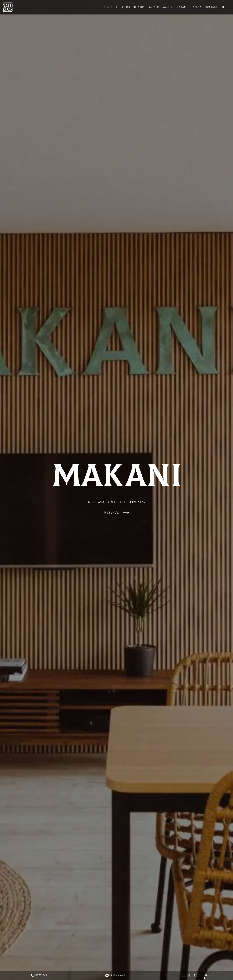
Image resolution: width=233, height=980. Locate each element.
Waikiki (168, 7)
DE (204, 978)
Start (108, 7)
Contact (211, 7)
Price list (123, 7)
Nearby (139, 7)
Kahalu (154, 7)
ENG (205, 975)
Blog (225, 7)
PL (204, 972)
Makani (182, 7)
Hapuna (196, 7)
